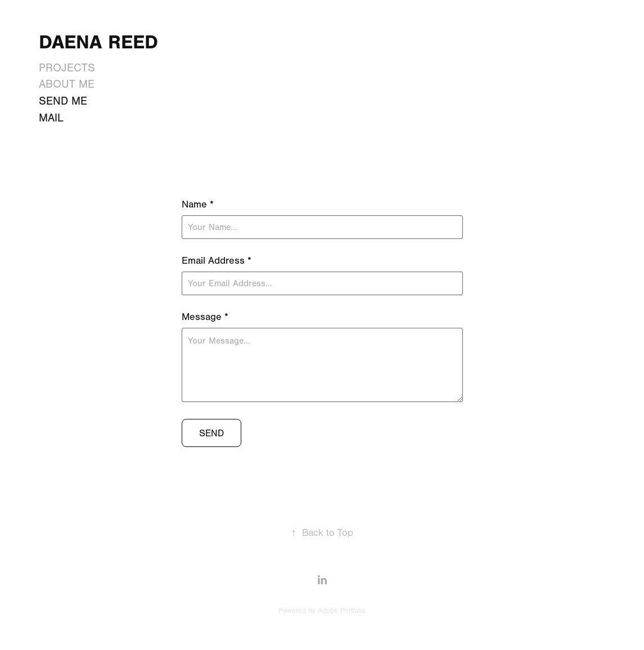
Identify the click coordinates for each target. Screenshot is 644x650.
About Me (67, 84)
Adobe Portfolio (342, 611)
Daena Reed (98, 42)
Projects (67, 68)
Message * (205, 317)
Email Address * (217, 261)
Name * (198, 205)
